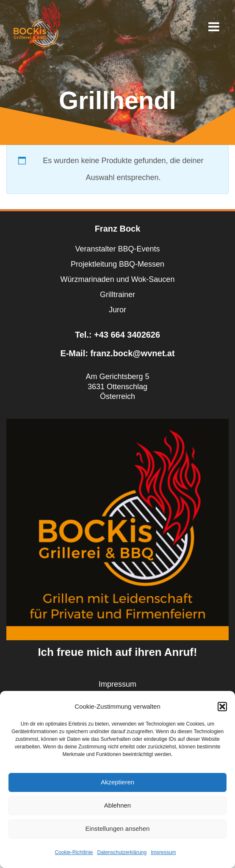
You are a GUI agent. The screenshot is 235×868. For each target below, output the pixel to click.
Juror (117, 310)
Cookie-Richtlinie (74, 852)
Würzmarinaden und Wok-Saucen (118, 279)
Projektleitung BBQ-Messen (117, 264)
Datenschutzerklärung (122, 852)
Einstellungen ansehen (118, 828)
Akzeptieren (117, 782)
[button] (222, 707)
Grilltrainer (117, 295)
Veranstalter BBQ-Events (117, 249)
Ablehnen (117, 805)
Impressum (163, 852)
